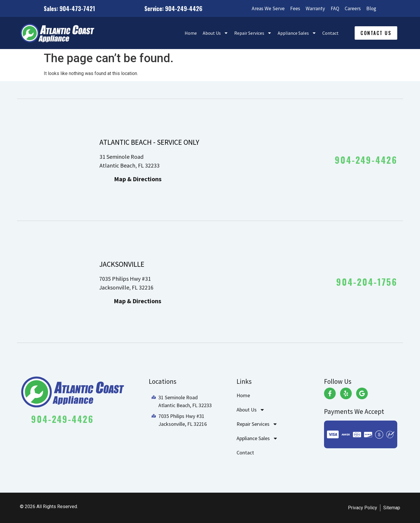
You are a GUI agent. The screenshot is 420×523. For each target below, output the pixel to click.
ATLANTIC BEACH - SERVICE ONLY (149, 142)
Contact (330, 33)
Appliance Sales (297, 33)
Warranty (313, 8)
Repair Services (253, 33)
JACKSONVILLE (122, 264)
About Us (216, 33)
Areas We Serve (265, 8)
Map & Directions (138, 179)
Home (191, 33)
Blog (371, 8)
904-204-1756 (367, 282)
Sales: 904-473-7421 (69, 8)
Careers (352, 8)
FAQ (333, 8)
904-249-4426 (366, 160)
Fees (292, 8)
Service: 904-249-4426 (172, 8)
